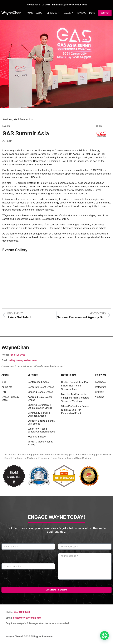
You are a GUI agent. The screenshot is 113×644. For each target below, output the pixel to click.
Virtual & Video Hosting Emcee (40, 443)
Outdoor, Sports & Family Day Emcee (41, 422)
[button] (54, 13)
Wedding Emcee (37, 437)
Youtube (100, 397)
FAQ (4, 392)
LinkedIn (100, 392)
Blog (4, 382)
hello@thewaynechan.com (73, 5)
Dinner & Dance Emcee (40, 392)
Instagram (100, 387)
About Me (7, 387)
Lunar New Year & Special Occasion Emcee (41, 430)
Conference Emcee (38, 382)
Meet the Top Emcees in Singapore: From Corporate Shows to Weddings (75, 398)
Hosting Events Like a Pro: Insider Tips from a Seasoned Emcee (75, 386)
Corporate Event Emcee (41, 387)
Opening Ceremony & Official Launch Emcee (40, 406)
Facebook (101, 382)
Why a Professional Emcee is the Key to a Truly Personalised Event (75, 410)
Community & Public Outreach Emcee (39, 414)
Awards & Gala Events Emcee (40, 398)
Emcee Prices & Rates (10, 398)
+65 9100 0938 (42, 5)
